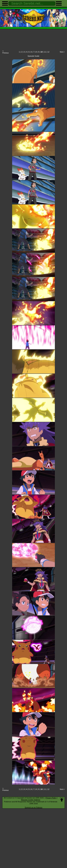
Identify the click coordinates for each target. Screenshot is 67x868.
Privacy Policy (51, 798)
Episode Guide (33, 56)
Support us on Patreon (33, 807)
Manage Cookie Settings (31, 800)
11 (45, 52)
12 (48, 52)
